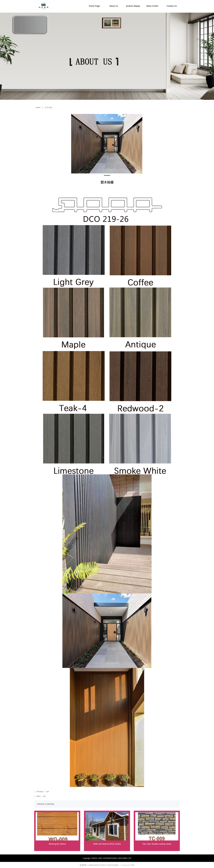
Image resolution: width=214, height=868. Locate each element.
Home (38, 107)
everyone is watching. (46, 804)
